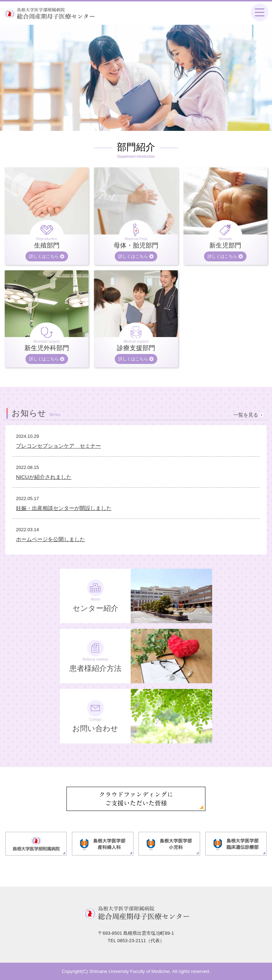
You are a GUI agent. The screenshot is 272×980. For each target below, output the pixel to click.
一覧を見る (246, 415)
